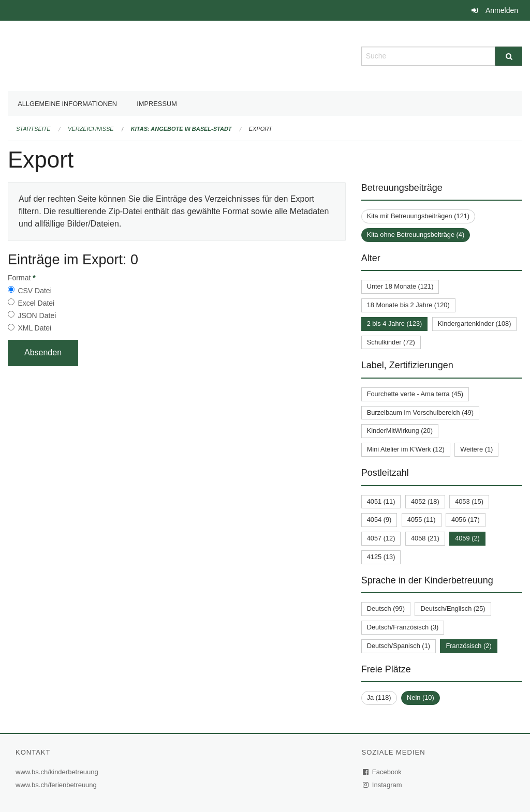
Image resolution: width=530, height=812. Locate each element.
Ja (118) (379, 697)
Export (261, 129)
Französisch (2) (468, 646)
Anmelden (502, 10)
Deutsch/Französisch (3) (403, 627)
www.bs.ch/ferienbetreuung (57, 785)
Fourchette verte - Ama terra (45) (415, 394)
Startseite (33, 129)
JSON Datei (37, 315)
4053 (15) (469, 501)
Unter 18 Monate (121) (400, 286)
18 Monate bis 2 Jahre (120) (408, 305)
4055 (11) (422, 520)
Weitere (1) (476, 449)
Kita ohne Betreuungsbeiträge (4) (416, 235)
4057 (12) (381, 538)
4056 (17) (466, 520)
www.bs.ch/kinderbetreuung (58, 772)
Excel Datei (36, 303)
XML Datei (34, 328)
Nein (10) (421, 697)
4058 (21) (425, 538)
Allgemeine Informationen (67, 104)
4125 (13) (381, 557)
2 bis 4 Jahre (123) (395, 324)
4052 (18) (425, 501)
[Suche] (509, 56)
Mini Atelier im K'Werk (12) (406, 449)
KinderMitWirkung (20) (400, 431)
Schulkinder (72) (391, 342)
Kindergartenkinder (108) (475, 324)
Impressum (157, 104)
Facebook (382, 772)
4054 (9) (379, 520)
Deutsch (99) (386, 608)
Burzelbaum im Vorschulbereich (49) (420, 412)
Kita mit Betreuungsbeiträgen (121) (418, 216)
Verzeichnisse (91, 129)
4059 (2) (467, 538)
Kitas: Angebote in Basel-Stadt (181, 129)
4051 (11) (381, 501)
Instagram (383, 785)
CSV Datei (34, 291)
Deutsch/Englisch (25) (453, 608)
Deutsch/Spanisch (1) (399, 646)
